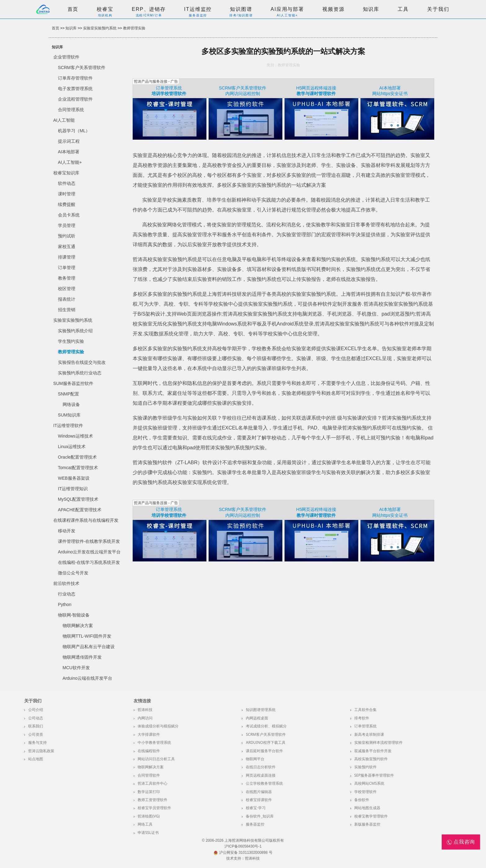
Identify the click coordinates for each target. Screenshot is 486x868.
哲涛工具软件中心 (152, 783)
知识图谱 (241, 9)
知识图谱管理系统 (261, 710)
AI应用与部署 (287, 9)
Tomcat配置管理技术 (78, 468)
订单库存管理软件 (75, 78)
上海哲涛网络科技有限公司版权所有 (254, 840)
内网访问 (145, 718)
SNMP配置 (68, 394)
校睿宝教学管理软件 (371, 816)
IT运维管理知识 (73, 489)
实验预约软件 (365, 767)
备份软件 (362, 800)
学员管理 (67, 225)
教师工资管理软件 (152, 800)
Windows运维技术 (75, 436)
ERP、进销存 (149, 9)
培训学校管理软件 (169, 94)
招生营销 (67, 310)
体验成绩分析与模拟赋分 (158, 726)
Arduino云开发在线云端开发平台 (89, 552)
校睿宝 (105, 9)
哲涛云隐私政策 (41, 751)
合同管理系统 (71, 110)
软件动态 (67, 183)
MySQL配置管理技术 (78, 499)
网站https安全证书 (390, 94)
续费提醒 (67, 204)
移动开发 (67, 531)
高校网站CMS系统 (369, 783)
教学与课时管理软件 (316, 94)
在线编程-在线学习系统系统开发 (89, 562)
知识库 (371, 9)
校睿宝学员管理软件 (154, 808)
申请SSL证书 (148, 833)
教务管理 (67, 278)
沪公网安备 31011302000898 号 (243, 853)
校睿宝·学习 (256, 808)
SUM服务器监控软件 (73, 383)
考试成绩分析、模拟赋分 (266, 726)
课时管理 (67, 194)
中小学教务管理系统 (154, 742)
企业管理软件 (66, 57)
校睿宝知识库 (66, 173)
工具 (403, 9)
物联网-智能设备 (74, 615)
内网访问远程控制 (243, 94)
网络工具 (145, 824)
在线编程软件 (149, 751)
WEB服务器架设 (74, 478)
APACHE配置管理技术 (80, 510)
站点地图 (36, 759)
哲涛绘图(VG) (149, 816)
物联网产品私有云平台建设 (89, 647)
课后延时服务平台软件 (264, 751)
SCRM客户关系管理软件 (82, 68)
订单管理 (67, 268)
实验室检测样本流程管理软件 (378, 742)
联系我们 (36, 726)
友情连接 (142, 701)
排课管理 (67, 257)
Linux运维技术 (72, 447)
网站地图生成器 (367, 808)
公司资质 (36, 734)
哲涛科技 (145, 710)
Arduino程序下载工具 (265, 742)
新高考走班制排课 (369, 734)
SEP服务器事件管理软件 (374, 775)
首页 (73, 9)
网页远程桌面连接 (261, 775)
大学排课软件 (149, 734)
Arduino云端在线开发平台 (87, 678)
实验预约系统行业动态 (80, 373)
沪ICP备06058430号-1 (243, 846)
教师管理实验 (134, 28)
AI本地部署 (69, 152)
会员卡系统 (69, 215)
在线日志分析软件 (261, 767)
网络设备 (71, 404)
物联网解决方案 (78, 626)
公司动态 (36, 718)
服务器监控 (255, 824)
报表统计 (67, 299)
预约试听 (67, 236)
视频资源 (333, 9)
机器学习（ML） (74, 131)
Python (65, 604)
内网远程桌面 (257, 718)
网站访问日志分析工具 (156, 759)
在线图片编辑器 (259, 792)
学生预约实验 (71, 341)
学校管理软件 (365, 792)
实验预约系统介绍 (75, 331)
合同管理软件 (149, 775)
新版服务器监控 (367, 824)
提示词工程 (69, 141)
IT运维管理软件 (68, 425)
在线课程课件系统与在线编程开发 (86, 520)
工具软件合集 (365, 710)
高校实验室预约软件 (371, 759)
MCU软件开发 (76, 668)
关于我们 (438, 9)
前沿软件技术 (66, 583)
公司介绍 (36, 710)
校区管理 (67, 289)
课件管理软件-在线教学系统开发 (89, 541)
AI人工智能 (64, 120)
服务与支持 (38, 742)
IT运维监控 (198, 9)
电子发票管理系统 (75, 89)
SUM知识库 (69, 415)
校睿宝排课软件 (259, 800)
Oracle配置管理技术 (77, 457)
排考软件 (362, 718)
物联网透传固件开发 (82, 657)
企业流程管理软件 (75, 99)
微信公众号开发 (73, 573)
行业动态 (67, 594)
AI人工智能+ (70, 162)
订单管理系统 (169, 88)
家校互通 (67, 246)
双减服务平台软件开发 (373, 751)
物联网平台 (255, 759)
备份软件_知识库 (260, 816)
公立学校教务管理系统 (264, 783)
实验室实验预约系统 (100, 28)
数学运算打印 (149, 792)
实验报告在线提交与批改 (82, 362)
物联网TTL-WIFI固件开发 (87, 636)
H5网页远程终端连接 (316, 88)
